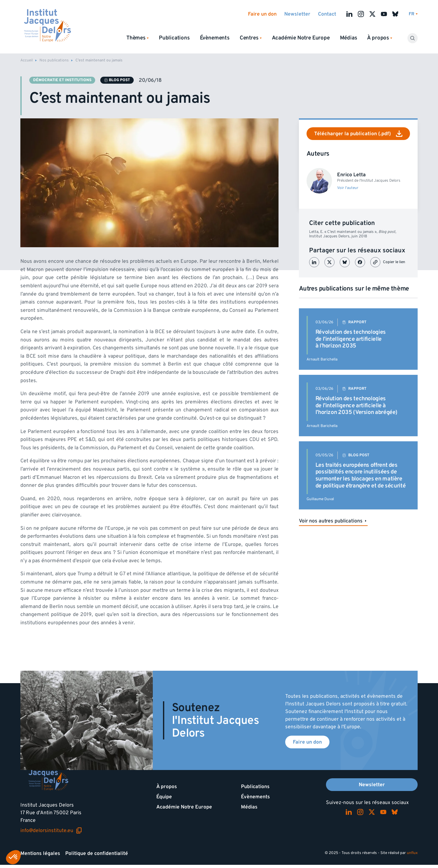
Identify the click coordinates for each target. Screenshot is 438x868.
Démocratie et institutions (62, 80)
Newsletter (297, 14)
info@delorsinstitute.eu (51, 830)
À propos (167, 787)
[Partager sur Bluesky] (345, 262)
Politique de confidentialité (97, 853)
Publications (174, 38)
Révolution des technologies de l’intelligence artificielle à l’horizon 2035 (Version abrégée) (357, 405)
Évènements (215, 38)
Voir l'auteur (348, 188)
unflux (412, 853)
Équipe (164, 797)
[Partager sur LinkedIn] (314, 262)
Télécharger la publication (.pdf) (358, 134)
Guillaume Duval (320, 499)
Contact (327, 14)
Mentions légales (40, 853)
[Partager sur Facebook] (360, 262)
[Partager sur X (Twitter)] (329, 262)
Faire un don (262, 14)
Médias (349, 38)
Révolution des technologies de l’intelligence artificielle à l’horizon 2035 (351, 339)
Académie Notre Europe (301, 38)
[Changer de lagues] (413, 14)
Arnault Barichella (322, 359)
